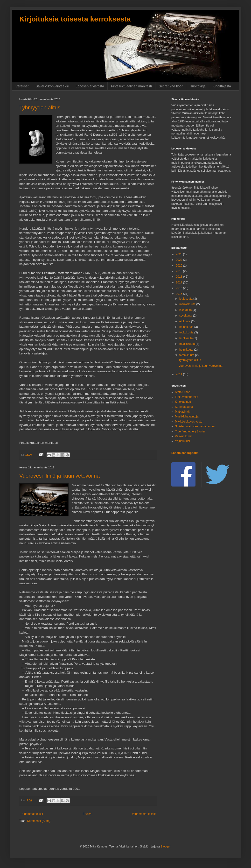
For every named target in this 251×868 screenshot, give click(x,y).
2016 (180, 288)
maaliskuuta (187, 344)
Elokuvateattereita (187, 397)
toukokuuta (187, 332)
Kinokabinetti (183, 402)
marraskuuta (188, 304)
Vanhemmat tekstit (144, 814)
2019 (180, 271)
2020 (180, 266)
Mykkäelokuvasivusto (189, 422)
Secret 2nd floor (171, 86)
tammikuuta (187, 355)
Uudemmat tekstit (32, 814)
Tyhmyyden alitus (40, 108)
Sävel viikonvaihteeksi (52, 86)
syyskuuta (186, 316)
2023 (180, 254)
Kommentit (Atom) (39, 821)
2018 (180, 277)
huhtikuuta (186, 338)
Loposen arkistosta (90, 86)
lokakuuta (186, 310)
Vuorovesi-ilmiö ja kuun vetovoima (59, 476)
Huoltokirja (198, 86)
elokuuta (185, 321)
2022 (180, 260)
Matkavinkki (183, 412)
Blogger (165, 847)
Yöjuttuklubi (182, 441)
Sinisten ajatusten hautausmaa (195, 426)
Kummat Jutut (184, 407)
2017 (180, 282)
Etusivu (87, 814)
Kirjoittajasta (222, 86)
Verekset (22, 86)
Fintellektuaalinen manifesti (131, 86)
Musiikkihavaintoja (187, 416)
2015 (180, 294)
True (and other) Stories (190, 431)
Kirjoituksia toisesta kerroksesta (75, 19)
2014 (180, 374)
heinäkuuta (187, 327)
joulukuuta (186, 299)
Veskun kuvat (184, 436)
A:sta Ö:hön (183, 392)
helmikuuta (187, 350)
